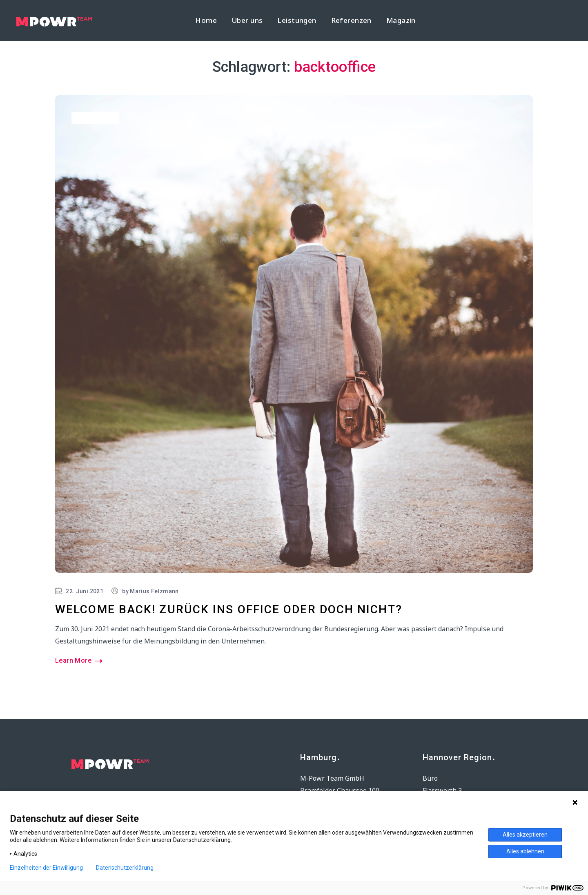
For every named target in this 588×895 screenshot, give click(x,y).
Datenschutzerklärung (125, 868)
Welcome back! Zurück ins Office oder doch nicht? (229, 609)
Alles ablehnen (525, 851)
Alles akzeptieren (525, 835)
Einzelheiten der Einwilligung (46, 868)
